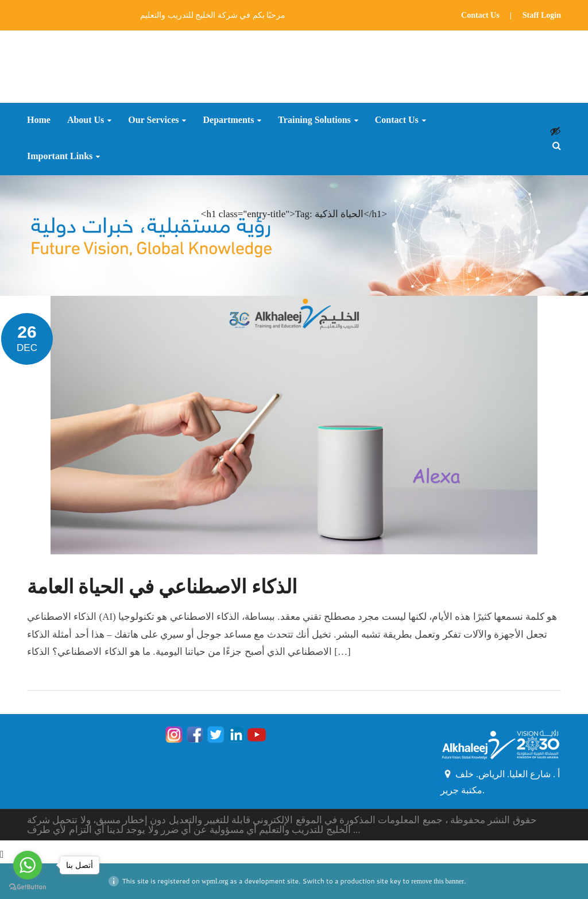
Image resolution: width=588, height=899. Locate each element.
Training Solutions (314, 120)
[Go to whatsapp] (28, 865)
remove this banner (438, 881)
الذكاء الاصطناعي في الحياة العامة (162, 587)
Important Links (60, 156)
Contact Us (480, 15)
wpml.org (215, 881)
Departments (228, 120)
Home (39, 120)
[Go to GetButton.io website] (28, 887)
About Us (86, 120)
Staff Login (542, 15)
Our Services (153, 120)
